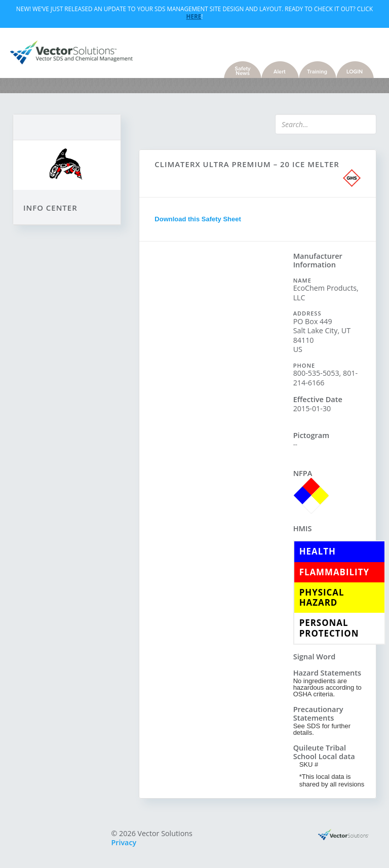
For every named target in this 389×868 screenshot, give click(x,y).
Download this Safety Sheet (198, 219)
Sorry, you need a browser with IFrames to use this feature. (216, 406)
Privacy (124, 842)
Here (194, 16)
